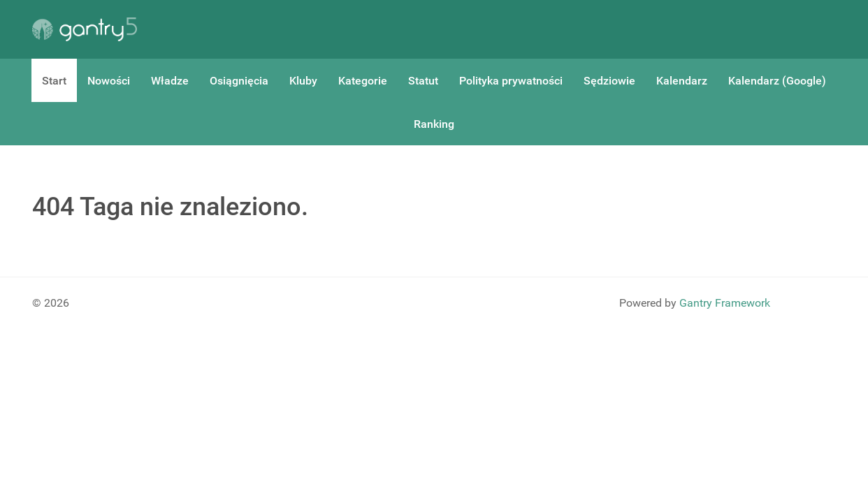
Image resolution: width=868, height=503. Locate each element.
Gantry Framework (725, 303)
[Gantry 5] (85, 29)
